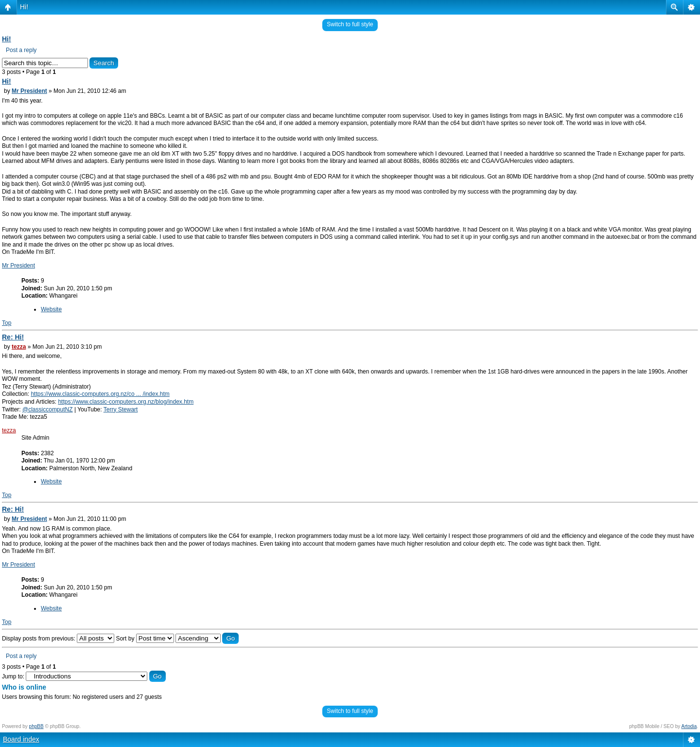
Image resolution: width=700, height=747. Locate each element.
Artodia (689, 726)
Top (7, 323)
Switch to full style (350, 24)
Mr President (29, 91)
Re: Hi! (13, 337)
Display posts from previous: (58, 639)
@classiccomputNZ (48, 409)
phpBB (36, 726)
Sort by (145, 639)
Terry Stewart (121, 409)
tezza (19, 347)
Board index (21, 739)
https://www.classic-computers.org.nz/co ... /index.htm (100, 394)
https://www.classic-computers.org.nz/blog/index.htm (126, 402)
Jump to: (13, 676)
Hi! (24, 7)
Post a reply (21, 50)
